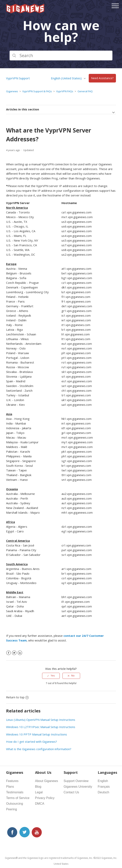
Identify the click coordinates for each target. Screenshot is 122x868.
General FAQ (85, 91)
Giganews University (78, 787)
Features (12, 781)
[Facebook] (9, 653)
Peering (11, 809)
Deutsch (103, 792)
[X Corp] (14, 653)
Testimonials (15, 792)
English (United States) (67, 78)
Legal (39, 792)
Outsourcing (14, 804)
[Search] (61, 56)
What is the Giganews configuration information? (39, 749)
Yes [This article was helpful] (53, 676)
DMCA (40, 804)
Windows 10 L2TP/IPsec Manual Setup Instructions (41, 727)
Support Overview (76, 781)
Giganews (12, 91)
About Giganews (47, 781)
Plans (10, 787)
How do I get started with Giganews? (32, 742)
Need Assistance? (102, 78)
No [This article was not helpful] (73, 676)
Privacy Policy (45, 798)
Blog (38, 787)
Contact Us (71, 792)
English (103, 781)
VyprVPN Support (18, 78)
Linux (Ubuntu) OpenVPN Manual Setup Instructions (41, 720)
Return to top (17, 697)
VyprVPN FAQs (65, 91)
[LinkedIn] (20, 653)
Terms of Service (18, 798)
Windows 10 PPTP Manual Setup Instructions (37, 734)
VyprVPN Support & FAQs (37, 91)
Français (104, 787)
